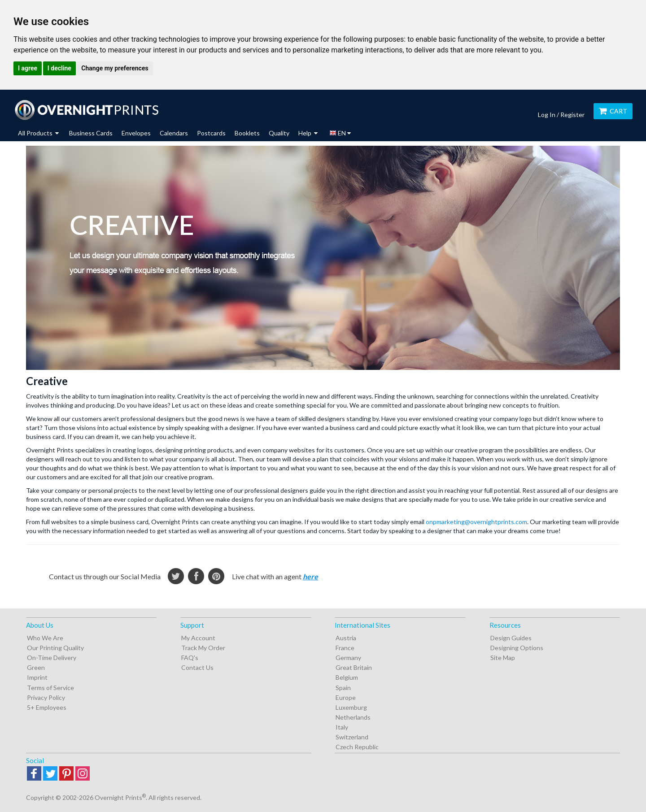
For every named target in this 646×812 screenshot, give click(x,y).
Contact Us (197, 667)
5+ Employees (47, 707)
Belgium (347, 677)
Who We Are (45, 638)
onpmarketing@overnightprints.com (476, 522)
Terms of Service (50, 688)
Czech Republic (357, 747)
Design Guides (511, 638)
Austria (346, 638)
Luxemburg (351, 707)
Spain (343, 688)
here (310, 576)
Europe (346, 697)
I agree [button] (28, 68)
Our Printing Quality (55, 648)
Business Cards (91, 133)
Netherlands (353, 717)
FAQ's (190, 658)
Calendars (174, 133)
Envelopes (136, 133)
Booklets (247, 133)
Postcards (211, 133)
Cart (613, 111)
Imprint (37, 677)
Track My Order (203, 648)
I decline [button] (59, 68)
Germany (348, 658)
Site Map (503, 658)
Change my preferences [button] (115, 68)
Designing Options (517, 648)
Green (36, 667)
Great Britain (354, 667)
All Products (38, 133)
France (345, 648)
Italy (342, 727)
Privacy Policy (46, 697)
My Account (198, 638)
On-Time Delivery (52, 658)
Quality (279, 133)
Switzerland (352, 737)
